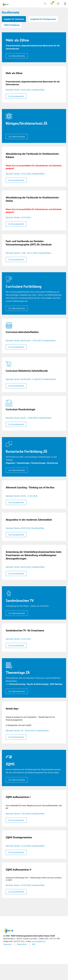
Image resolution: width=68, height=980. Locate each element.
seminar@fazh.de (38, 941)
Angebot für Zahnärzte (14, 19)
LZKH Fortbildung (12, 25)
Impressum (8, 944)
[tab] (45, 4)
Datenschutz (22, 944)
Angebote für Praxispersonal (43, 19)
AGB (33, 944)
